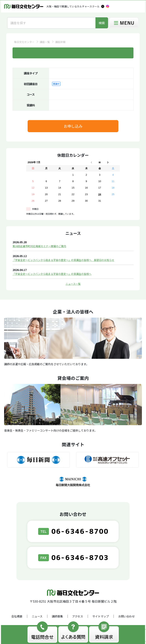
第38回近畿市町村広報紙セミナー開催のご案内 (39, 246)
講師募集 (57, 616)
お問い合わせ (126, 616)
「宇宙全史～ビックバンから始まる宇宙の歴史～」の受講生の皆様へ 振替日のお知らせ (63, 260)
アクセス (78, 616)
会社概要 (17, 616)
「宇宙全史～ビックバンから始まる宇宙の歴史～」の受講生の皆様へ (52, 274)
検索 (102, 23)
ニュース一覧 (73, 284)
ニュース (37, 616)
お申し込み (73, 126)
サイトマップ (101, 616)
